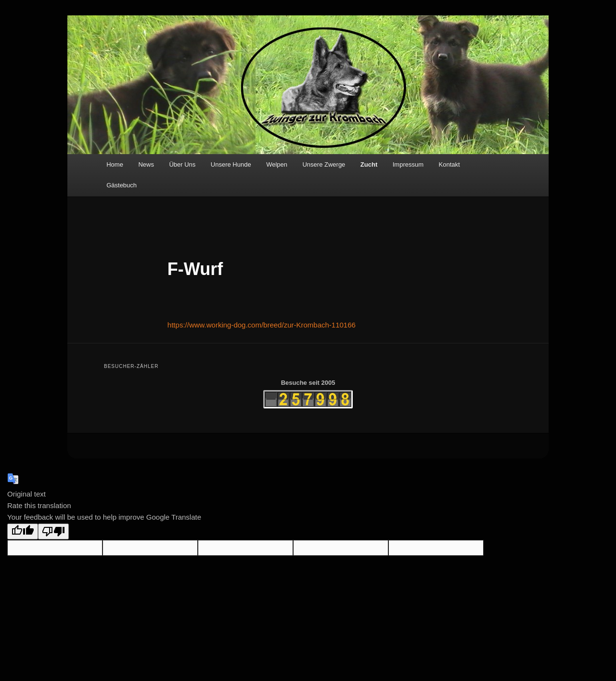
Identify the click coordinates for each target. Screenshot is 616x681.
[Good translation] (23, 531)
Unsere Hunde (231, 164)
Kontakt (449, 164)
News (146, 164)
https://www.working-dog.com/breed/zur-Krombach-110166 (262, 325)
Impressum (408, 164)
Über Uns (182, 164)
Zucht (369, 164)
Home (115, 164)
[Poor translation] (53, 531)
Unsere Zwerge (324, 164)
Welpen (277, 164)
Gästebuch (122, 185)
